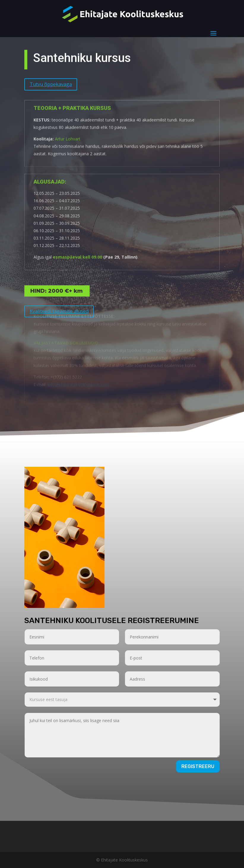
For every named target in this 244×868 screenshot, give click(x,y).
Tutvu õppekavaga (51, 80)
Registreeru (198, 766)
